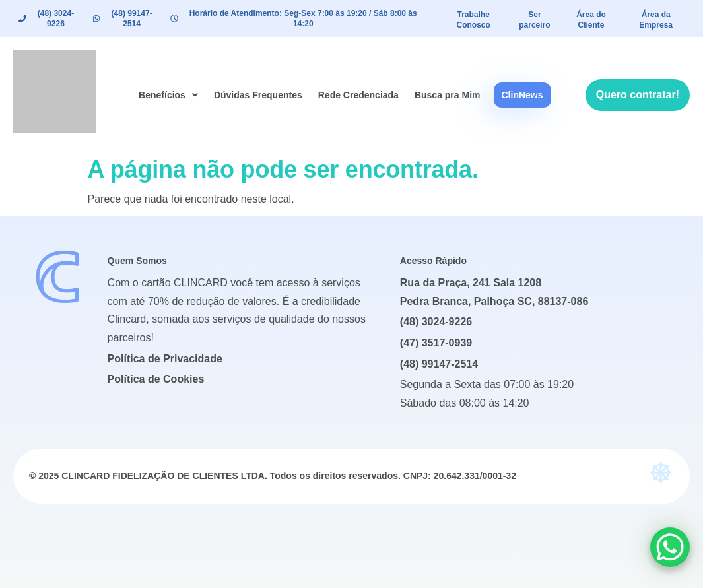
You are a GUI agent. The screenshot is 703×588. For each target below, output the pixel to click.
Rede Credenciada (358, 95)
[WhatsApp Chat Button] (670, 547)
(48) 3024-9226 (436, 322)
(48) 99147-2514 (439, 364)
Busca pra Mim (448, 95)
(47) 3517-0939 (436, 343)
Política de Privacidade (165, 359)
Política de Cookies (156, 379)
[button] (168, 95)
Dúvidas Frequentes (258, 95)
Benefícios (168, 95)
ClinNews (522, 95)
